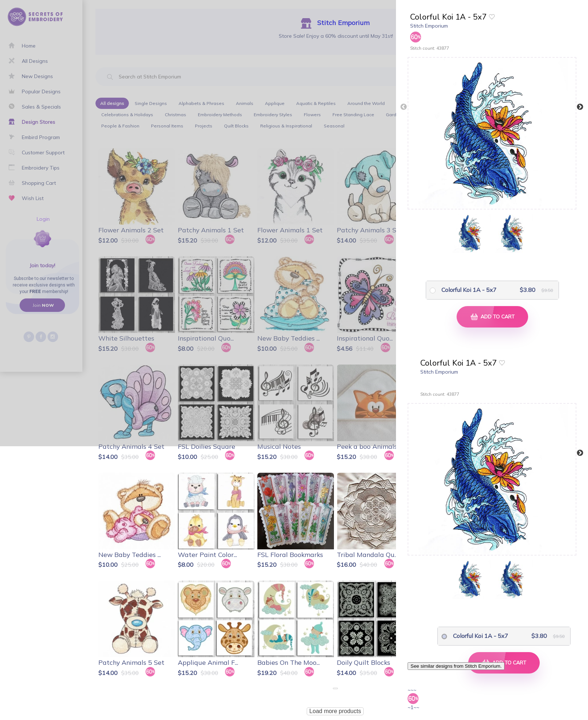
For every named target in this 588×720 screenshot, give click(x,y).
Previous (404, 107)
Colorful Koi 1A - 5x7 (469, 290)
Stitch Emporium (429, 26)
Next (580, 107)
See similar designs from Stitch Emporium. (456, 666)
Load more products (335, 711)
